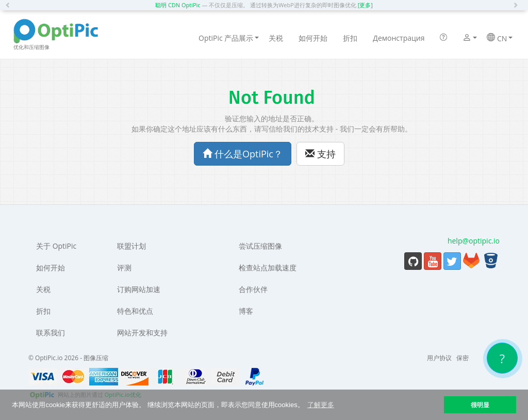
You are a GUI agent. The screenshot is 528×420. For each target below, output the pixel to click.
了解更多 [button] (321, 405)
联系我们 (51, 333)
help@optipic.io (474, 241)
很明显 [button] (480, 405)
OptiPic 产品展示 (229, 38)
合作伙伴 (253, 289)
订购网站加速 (139, 289)
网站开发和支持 (142, 333)
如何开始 (313, 38)
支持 (320, 154)
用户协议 (439, 358)
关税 (276, 38)
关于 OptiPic (56, 246)
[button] (10, 5)
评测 (124, 268)
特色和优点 (135, 311)
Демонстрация (399, 38)
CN (500, 38)
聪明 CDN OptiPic (178, 5)
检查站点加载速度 (268, 268)
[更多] (365, 5)
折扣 (350, 38)
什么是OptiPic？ (243, 154)
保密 (463, 358)
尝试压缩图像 (260, 246)
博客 (246, 311)
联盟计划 (131, 246)
